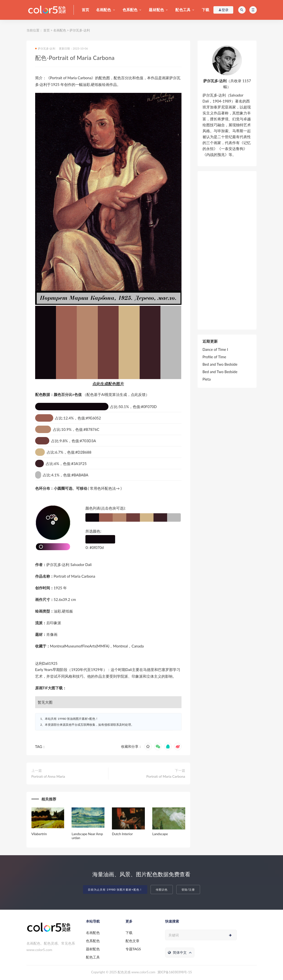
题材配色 (156, 10)
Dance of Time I (215, 349)
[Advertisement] (227, 250)
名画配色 (104, 10)
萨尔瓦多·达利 (80, 30)
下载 (206, 10)
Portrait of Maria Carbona (166, 776)
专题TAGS (133, 949)
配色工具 (183, 10)
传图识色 (162, 890)
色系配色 (130, 10)
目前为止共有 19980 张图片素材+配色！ (115, 890)
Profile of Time (214, 357)
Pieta (207, 379)
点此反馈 (138, 394)
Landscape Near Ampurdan (87, 836)
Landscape (160, 834)
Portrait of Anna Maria (48, 776)
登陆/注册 (188, 890)
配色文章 (132, 941)
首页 (85, 10)
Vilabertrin (39, 834)
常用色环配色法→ (105, 488)
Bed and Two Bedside (220, 364)
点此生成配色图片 (108, 384)
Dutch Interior (122, 834)
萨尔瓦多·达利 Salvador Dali (69, 565)
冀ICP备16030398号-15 (175, 972)
